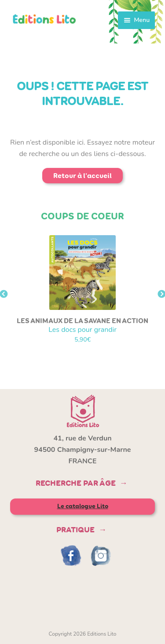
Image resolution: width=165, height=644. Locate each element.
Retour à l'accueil (82, 176)
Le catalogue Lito (83, 506)
